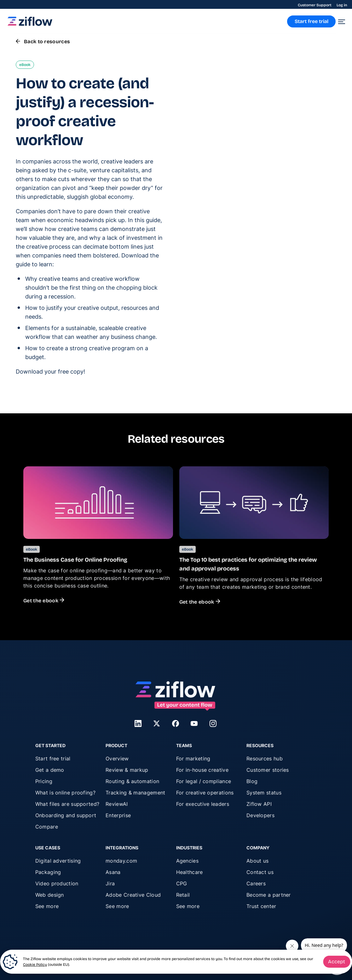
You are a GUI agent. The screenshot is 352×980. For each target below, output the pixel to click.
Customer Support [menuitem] (315, 5)
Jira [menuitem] (110, 883)
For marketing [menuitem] (193, 759)
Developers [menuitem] (260, 815)
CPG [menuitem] (182, 883)
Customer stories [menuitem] (268, 770)
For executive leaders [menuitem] (203, 804)
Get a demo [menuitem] (50, 770)
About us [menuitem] (257, 861)
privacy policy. (276, 223)
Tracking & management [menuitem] (135, 793)
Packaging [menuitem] (48, 872)
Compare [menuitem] (47, 827)
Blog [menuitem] (252, 781)
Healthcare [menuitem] (190, 872)
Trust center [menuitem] (261, 906)
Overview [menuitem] (117, 759)
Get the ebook (44, 601)
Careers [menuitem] (256, 883)
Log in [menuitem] (342, 5)
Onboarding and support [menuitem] (66, 815)
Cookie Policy (35, 965)
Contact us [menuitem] (260, 872)
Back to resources (43, 41)
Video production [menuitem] (57, 883)
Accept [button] (337, 962)
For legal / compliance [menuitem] (204, 781)
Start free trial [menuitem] (53, 759)
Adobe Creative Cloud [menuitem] (133, 895)
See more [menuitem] (47, 906)
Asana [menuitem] (113, 872)
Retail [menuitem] (183, 895)
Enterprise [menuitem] (118, 815)
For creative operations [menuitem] (205, 793)
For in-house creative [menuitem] (202, 770)
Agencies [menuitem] (187, 861)
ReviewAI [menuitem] (117, 804)
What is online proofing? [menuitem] (65, 793)
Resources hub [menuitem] (265, 759)
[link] (30, 24)
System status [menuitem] (264, 793)
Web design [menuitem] (50, 895)
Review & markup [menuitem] (127, 770)
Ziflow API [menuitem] (259, 804)
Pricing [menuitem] (44, 781)
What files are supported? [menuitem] (67, 804)
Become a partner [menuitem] (269, 895)
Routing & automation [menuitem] (132, 781)
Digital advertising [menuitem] (58, 861)
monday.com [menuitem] (121, 861)
